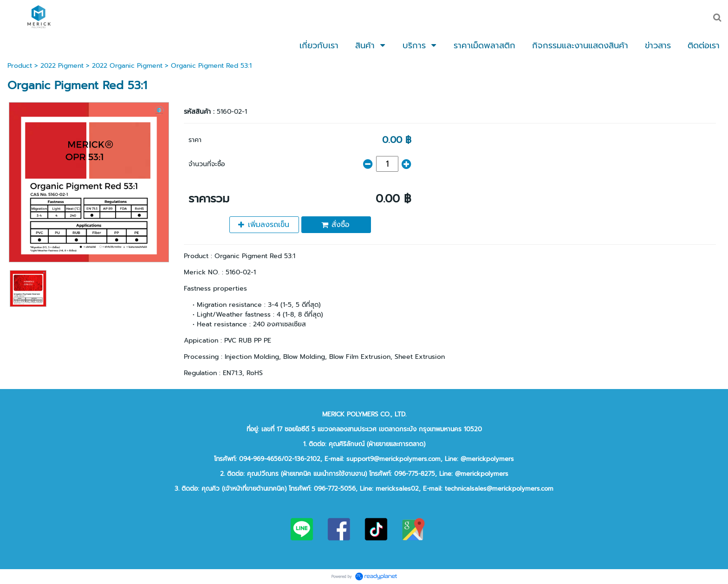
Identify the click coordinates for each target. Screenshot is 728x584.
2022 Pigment (62, 66)
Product (20, 66)
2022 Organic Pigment (127, 66)
